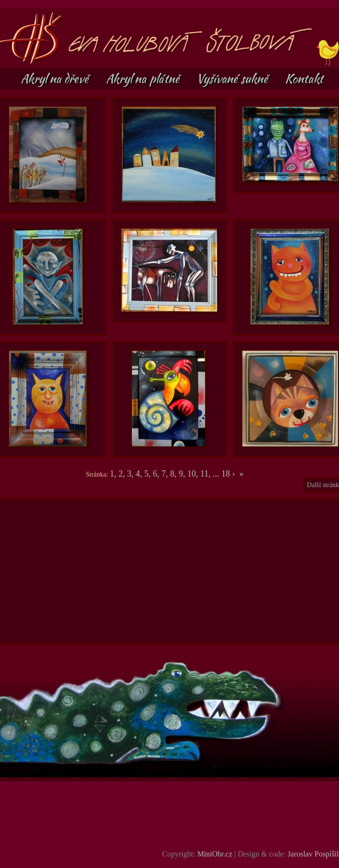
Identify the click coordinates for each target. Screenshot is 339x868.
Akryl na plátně (144, 78)
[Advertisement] (170, 571)
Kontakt (304, 78)
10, (194, 474)
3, (131, 474)
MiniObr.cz (214, 854)
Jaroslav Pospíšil (313, 854)
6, (157, 474)
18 (226, 474)
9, (183, 474)
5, (149, 474)
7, (166, 474)
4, (140, 474)
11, (207, 474)
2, (123, 474)
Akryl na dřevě (56, 78)
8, (175, 474)
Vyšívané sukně (234, 78)
